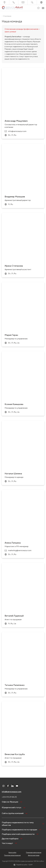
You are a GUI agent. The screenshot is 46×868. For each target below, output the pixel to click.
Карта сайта (12, 852)
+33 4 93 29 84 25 (9, 797)
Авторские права (34, 855)
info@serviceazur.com (12, 792)
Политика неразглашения (12, 855)
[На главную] (12, 8)
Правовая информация (34, 852)
